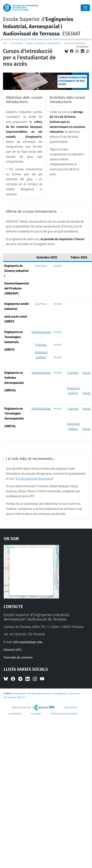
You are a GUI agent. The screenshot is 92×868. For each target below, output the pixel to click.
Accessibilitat (15, 714)
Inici (5, 43)
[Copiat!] (88, 51)
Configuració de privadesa (64, 714)
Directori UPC (13, 650)
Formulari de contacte (18, 657)
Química (41, 266)
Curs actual (17, 43)
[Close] (85, 8)
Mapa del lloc (71, 707)
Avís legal (35, 714)
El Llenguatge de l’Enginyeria (34, 479)
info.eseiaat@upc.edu (28, 642)
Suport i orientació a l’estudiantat (43, 43)
